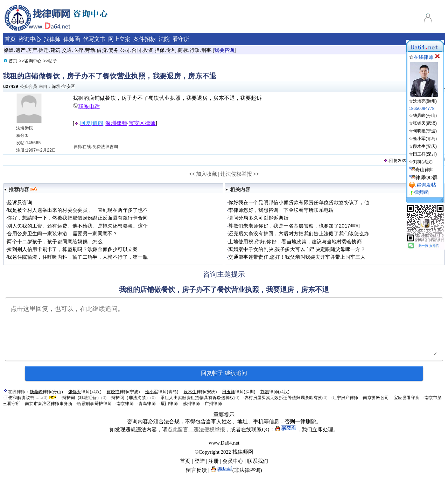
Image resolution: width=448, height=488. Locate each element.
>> (256, 174)
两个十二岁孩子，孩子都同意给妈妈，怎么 (55, 242)
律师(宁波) (123, 392)
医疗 (79, 50)
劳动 (90, 50)
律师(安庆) (200, 392)
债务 (113, 50)
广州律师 (213, 404)
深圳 (56, 86)
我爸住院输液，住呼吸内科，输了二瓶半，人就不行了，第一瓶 (77, 257)
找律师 (52, 39)
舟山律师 (425, 170)
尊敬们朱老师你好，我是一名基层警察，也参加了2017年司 (294, 226)
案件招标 (145, 39)
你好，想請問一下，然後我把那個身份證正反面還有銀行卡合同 (77, 218)
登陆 (199, 461)
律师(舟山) (46, 392)
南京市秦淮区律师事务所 (49, 404)
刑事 (206, 50)
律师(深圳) (239, 392)
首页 (10, 39)
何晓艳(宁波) (425, 131)
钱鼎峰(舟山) (425, 116)
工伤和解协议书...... (23, 398)
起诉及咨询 (20, 202)
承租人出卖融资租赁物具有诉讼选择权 (197, 398)
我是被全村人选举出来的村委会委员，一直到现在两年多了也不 (77, 210)
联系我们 (258, 461)
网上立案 (119, 39)
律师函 (72, 39)
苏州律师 (191, 404)
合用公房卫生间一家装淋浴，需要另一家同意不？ (62, 233)
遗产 (20, 50)
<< (192, 174)
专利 (171, 50)
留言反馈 (196, 470)
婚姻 (9, 50)
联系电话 (86, 106)
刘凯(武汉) (423, 162)
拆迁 (44, 50)
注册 (213, 461)
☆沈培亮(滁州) (423, 99)
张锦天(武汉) (425, 123)
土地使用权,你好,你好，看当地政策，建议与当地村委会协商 (295, 242)
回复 (391, 161)
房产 (32, 50)
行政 (195, 50)
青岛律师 (147, 404)
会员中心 (233, 461)
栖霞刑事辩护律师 (94, 404)
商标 (183, 50)
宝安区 (68, 86)
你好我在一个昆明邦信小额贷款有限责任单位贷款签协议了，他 (299, 202)
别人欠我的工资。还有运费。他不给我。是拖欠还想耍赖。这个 (77, 226)
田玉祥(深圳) (425, 154)
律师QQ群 (427, 177)
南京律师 (125, 404)
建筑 (55, 50)
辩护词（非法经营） (82, 398)
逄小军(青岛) (425, 139)
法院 (164, 39)
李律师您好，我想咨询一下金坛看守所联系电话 (281, 210)
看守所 (181, 39)
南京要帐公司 (376, 398)
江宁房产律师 (345, 398)
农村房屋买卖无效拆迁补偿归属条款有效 (283, 398)
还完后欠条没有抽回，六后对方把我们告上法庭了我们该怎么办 (299, 233)
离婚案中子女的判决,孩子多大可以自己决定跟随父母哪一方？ (297, 249)
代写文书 (94, 39)
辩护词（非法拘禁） (131, 398)
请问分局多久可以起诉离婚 (258, 218)
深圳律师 (116, 123)
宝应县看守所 (407, 398)
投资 (148, 50)
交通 (67, 50)
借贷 (102, 50)
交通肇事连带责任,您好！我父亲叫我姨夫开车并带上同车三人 (297, 257)
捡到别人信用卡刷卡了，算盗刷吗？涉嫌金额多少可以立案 (72, 249)
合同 (137, 50)
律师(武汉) (85, 392)
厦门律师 (169, 404)
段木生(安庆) (425, 146)
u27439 (11, 86)
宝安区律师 (142, 123)
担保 (160, 50)
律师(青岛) (162, 392)
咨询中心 (30, 39)
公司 (125, 50)
